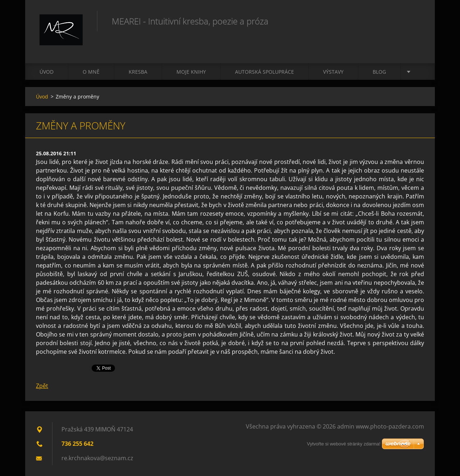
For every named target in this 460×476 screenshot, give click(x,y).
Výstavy (333, 72)
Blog (379, 72)
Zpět (42, 386)
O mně (91, 72)
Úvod (47, 72)
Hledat (416, 21)
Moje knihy (191, 72)
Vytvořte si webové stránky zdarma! (344, 444)
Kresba (138, 72)
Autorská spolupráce (264, 72)
